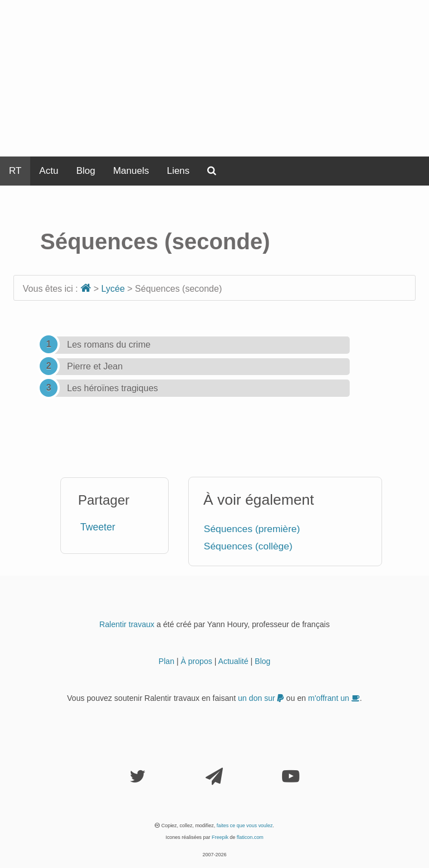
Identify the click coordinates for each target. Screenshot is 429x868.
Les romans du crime (109, 345)
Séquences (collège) (248, 546)
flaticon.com (250, 837)
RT (15, 171)
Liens (178, 171)
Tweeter (98, 527)
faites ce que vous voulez (245, 826)
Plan (166, 661)
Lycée (113, 289)
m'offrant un (334, 698)
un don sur (261, 698)
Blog (85, 171)
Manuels (131, 171)
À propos (196, 661)
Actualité (233, 661)
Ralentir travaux (127, 624)
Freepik (220, 837)
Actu (49, 171)
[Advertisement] (214, 78)
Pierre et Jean (95, 366)
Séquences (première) (252, 529)
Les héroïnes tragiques (113, 388)
